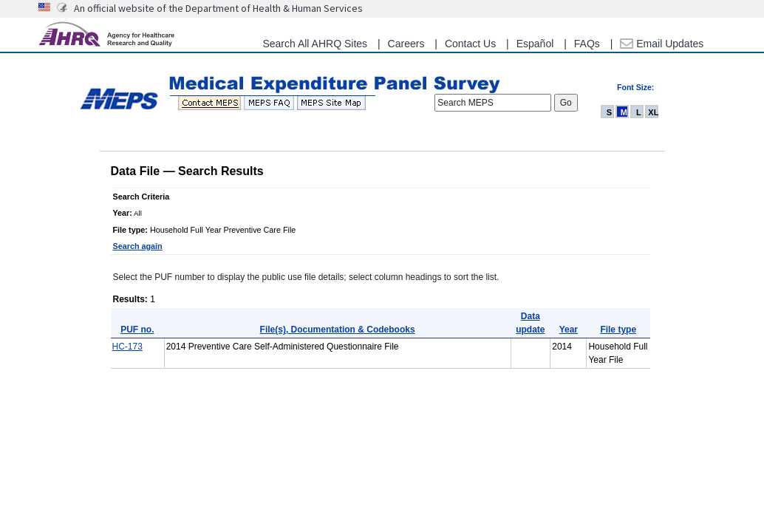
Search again (138, 246)
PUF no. (137, 330)
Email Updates (662, 44)
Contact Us (470, 44)
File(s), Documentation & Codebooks (338, 330)
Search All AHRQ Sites (315, 44)
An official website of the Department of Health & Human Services (218, 8)
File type (618, 330)
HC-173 (127, 347)
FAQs (587, 44)
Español (535, 44)
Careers (406, 44)
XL (653, 112)
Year (569, 330)
